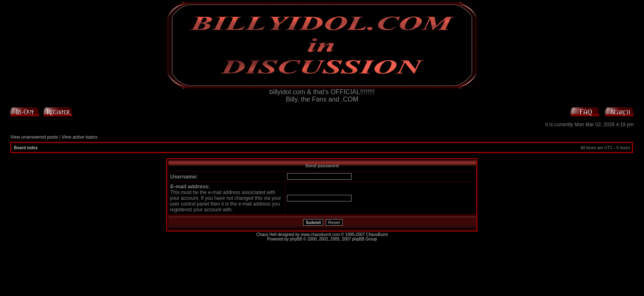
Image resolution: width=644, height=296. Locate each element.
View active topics (79, 137)
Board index (26, 148)
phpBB (296, 239)
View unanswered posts (34, 137)
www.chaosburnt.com (321, 235)
